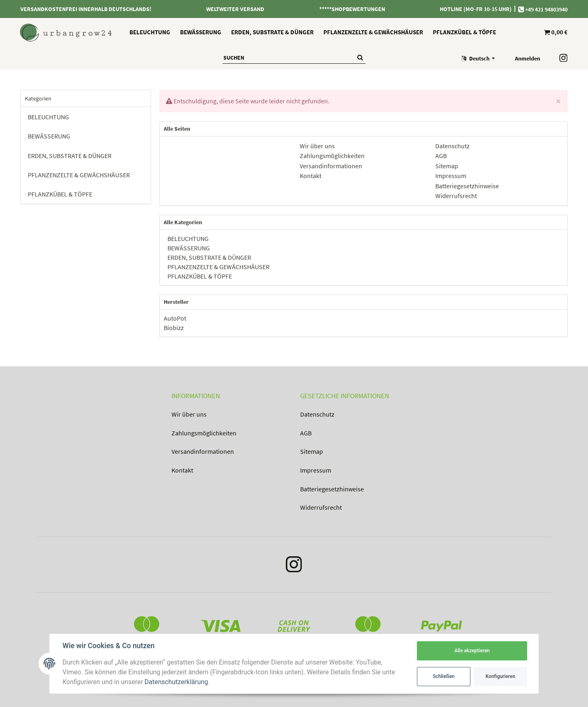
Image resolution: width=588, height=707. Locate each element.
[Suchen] (289, 58)
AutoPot (175, 318)
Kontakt (182, 470)
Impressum (316, 470)
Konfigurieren (500, 676)
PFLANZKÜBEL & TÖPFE (199, 276)
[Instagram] (294, 566)
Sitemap (312, 451)
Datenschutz (317, 414)
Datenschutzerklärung (176, 682)
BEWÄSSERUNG (188, 248)
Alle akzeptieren (472, 651)
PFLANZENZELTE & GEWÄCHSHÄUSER (218, 267)
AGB (306, 433)
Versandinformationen (203, 451)
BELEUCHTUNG (187, 239)
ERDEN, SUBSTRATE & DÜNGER (209, 257)
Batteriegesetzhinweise (332, 489)
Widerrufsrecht (321, 507)
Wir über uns (189, 414)
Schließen (444, 676)
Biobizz (174, 328)
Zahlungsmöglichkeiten (204, 433)
